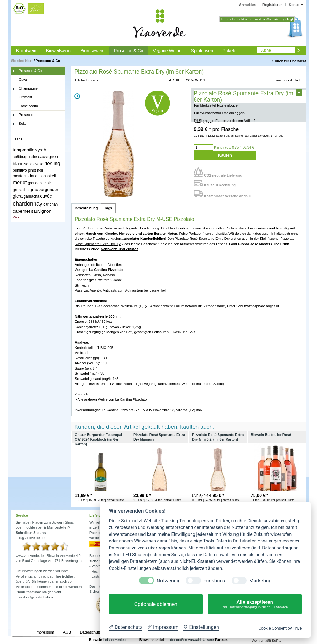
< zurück (81, 394)
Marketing (260, 581)
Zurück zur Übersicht (289, 61)
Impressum (45, 632)
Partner (221, 640)
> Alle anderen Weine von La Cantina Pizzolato (111, 399)
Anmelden (247, 5)
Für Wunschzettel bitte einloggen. (220, 116)
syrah (41, 150)
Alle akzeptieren (255, 604)
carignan (51, 204)
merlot (20, 182)
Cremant (22, 97)
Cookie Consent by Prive (280, 628)
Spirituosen (202, 51)
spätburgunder (25, 157)
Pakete (230, 51)
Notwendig (169, 581)
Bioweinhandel (152, 640)
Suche (266, 50)
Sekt (19, 124)
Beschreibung (86, 208)
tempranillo (24, 150)
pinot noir (36, 170)
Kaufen (225, 155)
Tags (108, 208)
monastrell (47, 176)
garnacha (31, 196)
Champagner (26, 89)
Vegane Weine (167, 51)
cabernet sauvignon (32, 211)
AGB (67, 632)
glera (18, 196)
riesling (52, 164)
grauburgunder (44, 190)
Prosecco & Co (129, 51)
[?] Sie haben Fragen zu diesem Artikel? (225, 124)
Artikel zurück (88, 80)
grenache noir (39, 183)
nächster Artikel (288, 80)
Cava (20, 80)
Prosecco (23, 115)
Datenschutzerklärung (98, 632)
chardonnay (28, 204)
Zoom (77, 96)
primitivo (20, 170)
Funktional (215, 581)
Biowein (96, 640)
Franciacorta (25, 106)
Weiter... (19, 217)
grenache (21, 190)
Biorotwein (26, 51)
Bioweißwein (59, 51)
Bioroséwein (92, 51)
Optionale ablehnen (156, 604)
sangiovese (34, 164)
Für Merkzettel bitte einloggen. (217, 108)
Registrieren (272, 5)
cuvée (46, 196)
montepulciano (25, 176)
